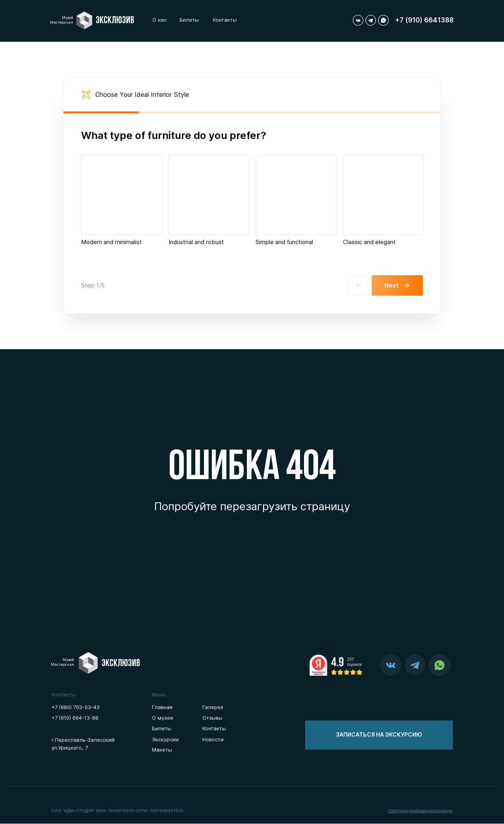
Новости (213, 740)
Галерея (213, 707)
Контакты (225, 20)
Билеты (189, 20)
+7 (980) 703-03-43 (76, 707)
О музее (163, 718)
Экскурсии (165, 740)
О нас (159, 20)
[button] (379, 735)
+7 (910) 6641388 (424, 20)
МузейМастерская (62, 20)
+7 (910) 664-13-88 (75, 718)
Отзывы (212, 718)
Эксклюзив (115, 21)
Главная (162, 707)
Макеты (162, 750)
